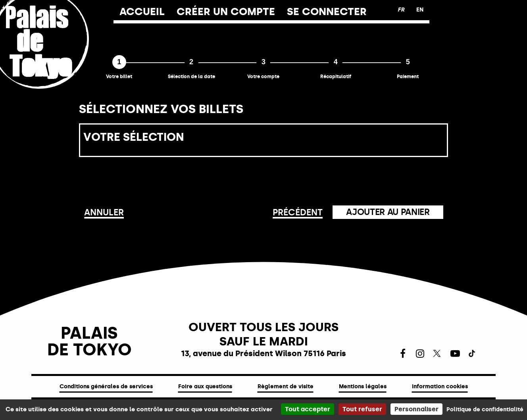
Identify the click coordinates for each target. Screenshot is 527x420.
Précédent (298, 212)
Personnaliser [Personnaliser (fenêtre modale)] (416, 409)
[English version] (420, 10)
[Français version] (401, 10)
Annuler (104, 212)
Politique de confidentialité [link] (485, 409)
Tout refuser (362, 409)
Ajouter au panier (388, 212)
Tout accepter (308, 409)
